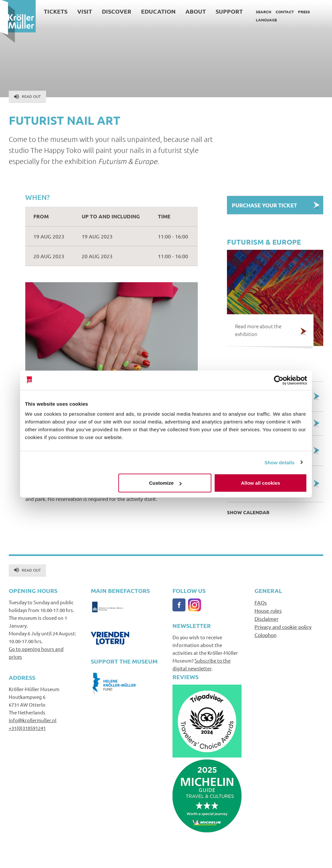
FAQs (261, 602)
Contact (285, 12)
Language (266, 20)
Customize (165, 483)
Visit (85, 11)
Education (158, 11)
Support (229, 11)
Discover (117, 11)
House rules (268, 610)
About (196, 11)
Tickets (56, 11)
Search (264, 12)
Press (304, 12)
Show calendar (248, 512)
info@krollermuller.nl (33, 720)
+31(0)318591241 (27, 728)
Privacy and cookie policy (283, 627)
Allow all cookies (261, 483)
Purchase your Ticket (264, 205)
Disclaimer (267, 619)
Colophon (266, 635)
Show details (280, 462)
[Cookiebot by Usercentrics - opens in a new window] (279, 380)
